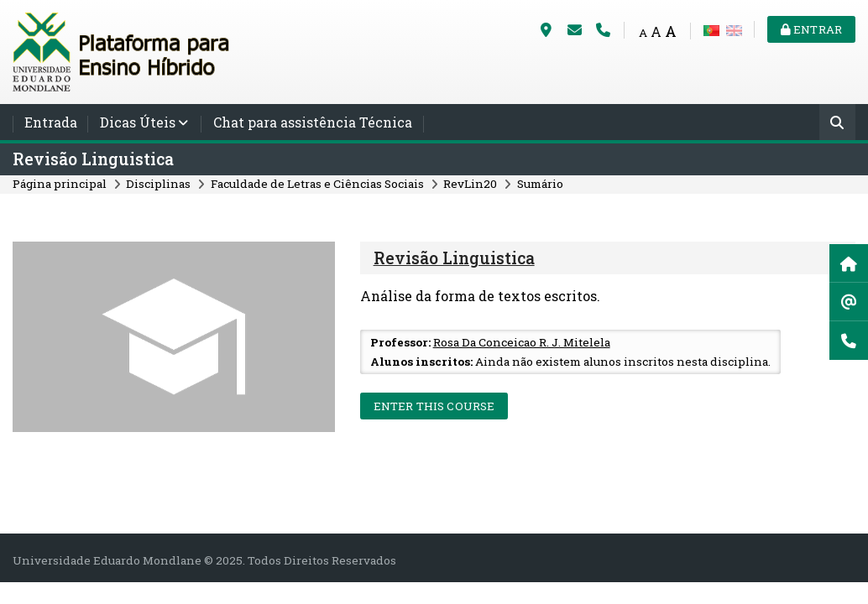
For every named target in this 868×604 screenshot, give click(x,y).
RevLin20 (470, 184)
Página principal (60, 184)
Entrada (51, 122)
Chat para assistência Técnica (313, 122)
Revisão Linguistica (93, 159)
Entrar (811, 29)
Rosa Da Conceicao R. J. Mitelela (522, 342)
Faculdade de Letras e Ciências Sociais (317, 184)
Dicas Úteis (138, 122)
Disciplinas (158, 184)
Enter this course (434, 406)
